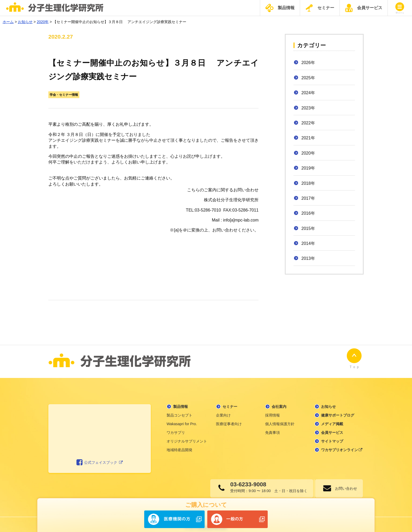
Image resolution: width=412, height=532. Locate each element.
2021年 (308, 138)
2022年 (308, 123)
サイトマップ (332, 435)
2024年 (308, 93)
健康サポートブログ (338, 409)
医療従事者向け (229, 417)
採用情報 (272, 409)
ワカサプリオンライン (342, 443)
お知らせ (328, 400)
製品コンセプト (179, 409)
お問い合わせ (344, 482)
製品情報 (280, 8)
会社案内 (279, 400)
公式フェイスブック (100, 456)
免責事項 (272, 426)
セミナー (320, 8)
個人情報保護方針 (280, 417)
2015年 (308, 228)
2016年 (308, 213)
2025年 (308, 78)
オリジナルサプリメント (187, 435)
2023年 (308, 108)
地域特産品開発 (179, 443)
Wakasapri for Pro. (182, 417)
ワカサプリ (176, 426)
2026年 (308, 63)
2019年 (308, 168)
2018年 (308, 183)
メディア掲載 (332, 417)
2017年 (308, 198)
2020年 (308, 153)
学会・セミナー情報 (64, 95)
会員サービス (364, 8)
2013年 (308, 258)
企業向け (223, 409)
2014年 (308, 243)
